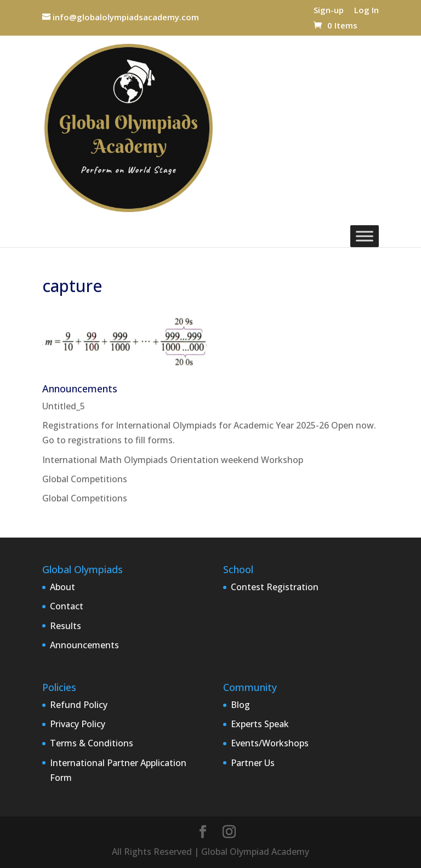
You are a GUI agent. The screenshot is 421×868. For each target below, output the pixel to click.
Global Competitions (85, 479)
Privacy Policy (78, 724)
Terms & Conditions (92, 743)
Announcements (84, 645)
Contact (67, 606)
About (62, 587)
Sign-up (329, 11)
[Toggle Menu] (365, 236)
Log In (366, 11)
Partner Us (253, 763)
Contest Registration (275, 587)
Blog (240, 705)
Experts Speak (260, 724)
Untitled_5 (64, 406)
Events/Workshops (270, 743)
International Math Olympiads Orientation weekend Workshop (173, 460)
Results (66, 626)
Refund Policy (79, 705)
